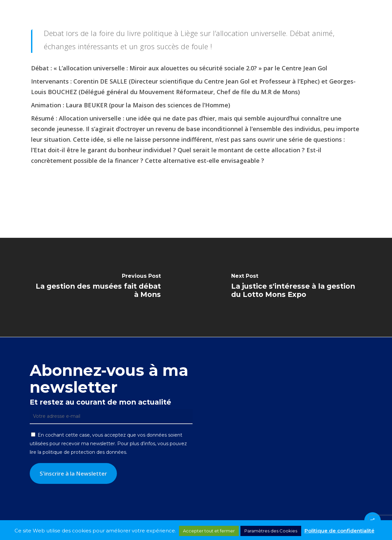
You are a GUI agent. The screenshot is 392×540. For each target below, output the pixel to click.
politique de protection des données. (85, 452)
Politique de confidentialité (339, 531)
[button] (379, 21)
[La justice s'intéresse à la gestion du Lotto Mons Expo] (294, 287)
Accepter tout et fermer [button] (209, 531)
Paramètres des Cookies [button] (271, 531)
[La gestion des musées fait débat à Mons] (98, 287)
